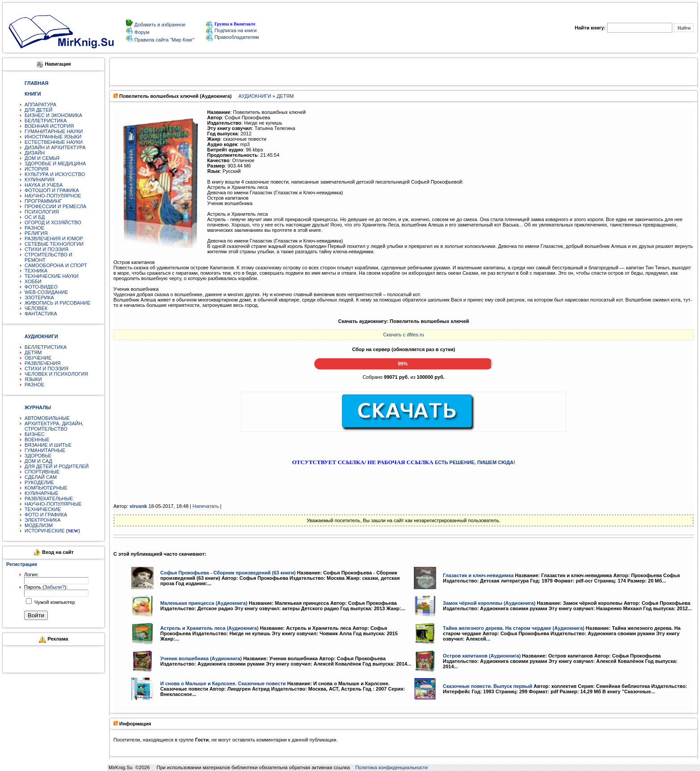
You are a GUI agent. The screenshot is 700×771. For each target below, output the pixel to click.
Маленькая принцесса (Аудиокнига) (204, 603)
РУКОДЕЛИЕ (39, 482)
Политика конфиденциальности (392, 767)
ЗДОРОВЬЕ (38, 456)
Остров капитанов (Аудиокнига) (482, 656)
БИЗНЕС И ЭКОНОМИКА (53, 115)
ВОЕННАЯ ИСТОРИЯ (49, 126)
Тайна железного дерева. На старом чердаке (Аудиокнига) (514, 628)
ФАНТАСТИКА (41, 314)
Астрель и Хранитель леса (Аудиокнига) (209, 628)
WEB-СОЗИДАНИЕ (46, 292)
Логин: (31, 574)
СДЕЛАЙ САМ (41, 477)
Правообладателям (232, 37)
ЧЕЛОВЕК (36, 308)
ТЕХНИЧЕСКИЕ (43, 509)
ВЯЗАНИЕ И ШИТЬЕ (48, 445)
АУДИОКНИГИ (255, 96)
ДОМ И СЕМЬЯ (42, 158)
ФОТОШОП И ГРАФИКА (52, 190)
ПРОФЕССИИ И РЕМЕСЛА (55, 206)
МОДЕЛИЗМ (39, 525)
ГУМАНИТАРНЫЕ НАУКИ (54, 131)
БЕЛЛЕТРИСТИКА (46, 121)
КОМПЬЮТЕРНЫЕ (46, 488)
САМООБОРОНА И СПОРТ (56, 265)
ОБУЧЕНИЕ (38, 358)
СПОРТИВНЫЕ (42, 472)
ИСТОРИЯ (36, 169)
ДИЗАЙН (35, 153)
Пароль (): (46, 587)
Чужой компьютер (54, 602)
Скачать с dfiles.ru (403, 335)
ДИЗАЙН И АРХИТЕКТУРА (55, 147)
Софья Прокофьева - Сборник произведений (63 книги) (228, 573)
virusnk (138, 506)
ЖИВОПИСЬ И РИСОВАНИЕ (58, 303)
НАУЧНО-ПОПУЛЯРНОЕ (53, 196)
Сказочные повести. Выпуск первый (487, 686)
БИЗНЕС (35, 434)
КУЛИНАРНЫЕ (42, 493)
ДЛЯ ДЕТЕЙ (38, 110)
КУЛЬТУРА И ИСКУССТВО (55, 174)
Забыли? (54, 587)
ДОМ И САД (38, 461)
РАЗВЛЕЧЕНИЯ (43, 363)
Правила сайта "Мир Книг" (164, 40)
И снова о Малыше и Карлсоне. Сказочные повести (223, 683)
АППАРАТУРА (40, 105)
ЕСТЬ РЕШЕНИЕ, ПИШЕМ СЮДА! (475, 462)
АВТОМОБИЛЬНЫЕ (47, 418)
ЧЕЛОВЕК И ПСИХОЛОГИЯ (56, 374)
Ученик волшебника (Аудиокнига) (201, 658)
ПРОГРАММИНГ (43, 201)
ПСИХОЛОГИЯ (42, 212)
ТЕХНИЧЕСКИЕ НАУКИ (52, 276)
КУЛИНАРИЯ (40, 180)
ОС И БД (35, 217)
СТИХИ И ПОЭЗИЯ (46, 249)
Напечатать (206, 506)
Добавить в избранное (159, 25)
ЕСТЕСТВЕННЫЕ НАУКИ (54, 142)
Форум (141, 32)
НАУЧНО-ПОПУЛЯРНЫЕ (53, 504)
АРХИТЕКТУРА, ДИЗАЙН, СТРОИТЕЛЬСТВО (54, 426)
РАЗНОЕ (34, 228)
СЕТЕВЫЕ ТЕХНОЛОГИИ (54, 244)
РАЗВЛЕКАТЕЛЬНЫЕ (49, 499)
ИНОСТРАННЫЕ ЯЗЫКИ (53, 137)
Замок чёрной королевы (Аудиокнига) (489, 603)
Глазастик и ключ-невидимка (478, 575)
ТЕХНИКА (36, 271)
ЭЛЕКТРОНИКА (42, 520)
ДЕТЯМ (33, 352)
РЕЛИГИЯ (36, 233)
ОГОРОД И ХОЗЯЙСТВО (53, 222)
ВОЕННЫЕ (37, 440)
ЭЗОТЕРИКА (39, 298)
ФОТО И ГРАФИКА (46, 515)
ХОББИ (33, 281)
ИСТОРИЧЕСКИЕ (45, 531)
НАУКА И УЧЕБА (44, 185)
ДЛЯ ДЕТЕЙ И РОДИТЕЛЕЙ (57, 466)
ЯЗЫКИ (33, 379)
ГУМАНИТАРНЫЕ (45, 450)
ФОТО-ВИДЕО (41, 287)
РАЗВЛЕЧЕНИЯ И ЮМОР (54, 239)
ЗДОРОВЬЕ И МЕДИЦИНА (55, 163)
